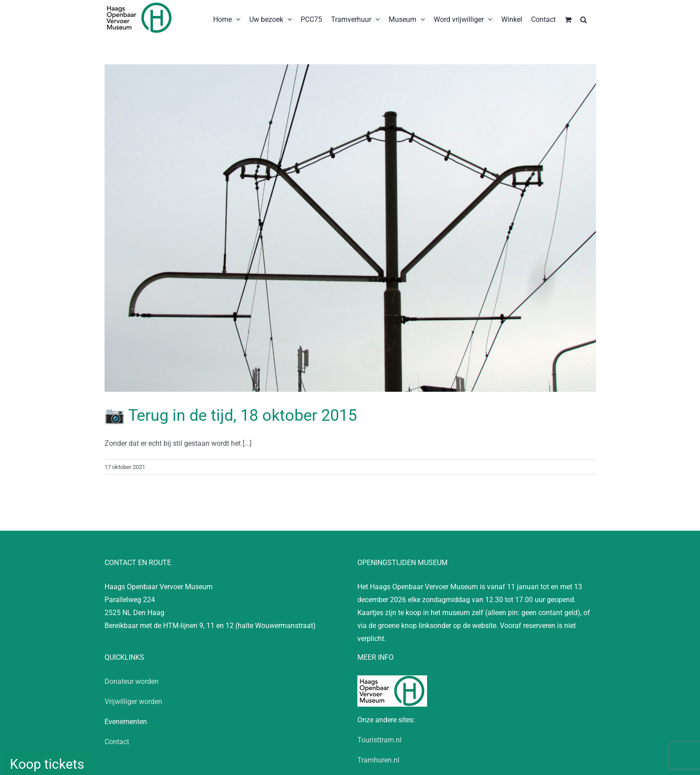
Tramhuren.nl (378, 760)
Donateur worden (132, 681)
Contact (117, 742)
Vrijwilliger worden (133, 702)
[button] (584, 19)
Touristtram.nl (379, 740)
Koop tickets (47, 764)
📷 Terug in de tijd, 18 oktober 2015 (231, 415)
